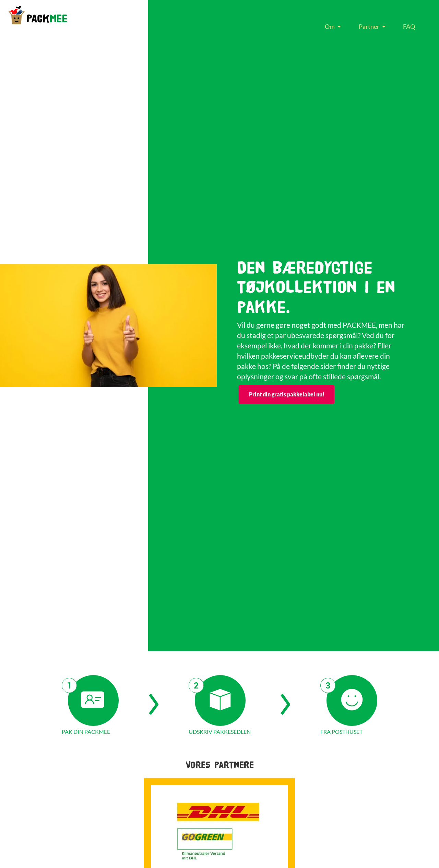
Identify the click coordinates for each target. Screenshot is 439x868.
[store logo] (38, 15)
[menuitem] (331, 27)
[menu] (370, 27)
